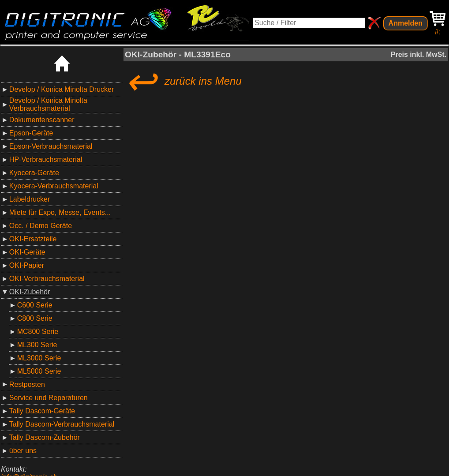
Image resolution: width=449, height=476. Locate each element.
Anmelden (406, 23)
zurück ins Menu (183, 81)
